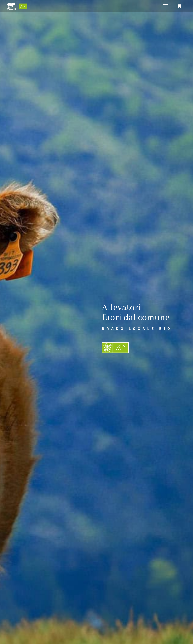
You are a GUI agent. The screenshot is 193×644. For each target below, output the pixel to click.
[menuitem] (165, 6)
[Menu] (165, 6)
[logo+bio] (17, 6)
